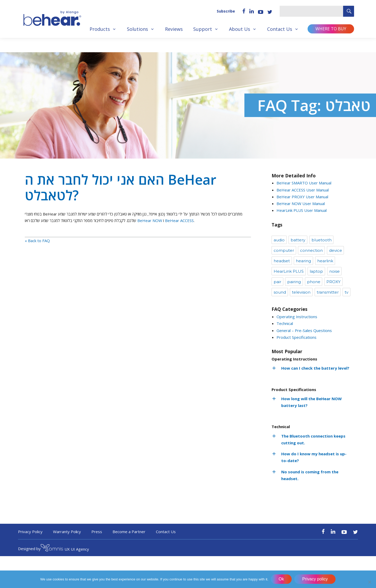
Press (97, 532)
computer (284, 250)
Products (100, 29)
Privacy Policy (30, 532)
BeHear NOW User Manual (301, 203)
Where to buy (331, 29)
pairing (294, 282)
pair (277, 282)
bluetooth (322, 240)
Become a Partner (129, 532)
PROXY (333, 282)
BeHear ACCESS (179, 220)
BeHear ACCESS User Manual (303, 190)
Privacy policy (315, 579)
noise (334, 271)
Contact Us (280, 29)
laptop (316, 271)
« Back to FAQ (37, 241)
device (336, 250)
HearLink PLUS (289, 271)
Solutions (137, 29)
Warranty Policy (67, 532)
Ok (281, 579)
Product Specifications (296, 337)
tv (346, 292)
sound (280, 292)
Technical (285, 323)
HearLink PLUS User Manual (302, 210)
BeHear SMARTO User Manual (304, 183)
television (301, 292)
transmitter (328, 292)
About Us (240, 29)
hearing (303, 261)
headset (282, 261)
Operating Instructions (297, 317)
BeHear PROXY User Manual (302, 197)
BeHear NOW (150, 220)
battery (298, 240)
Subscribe (226, 11)
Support (203, 29)
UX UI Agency (65, 549)
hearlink (325, 261)
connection (311, 250)
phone (314, 282)
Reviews (174, 29)
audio (279, 240)
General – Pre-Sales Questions (304, 330)
